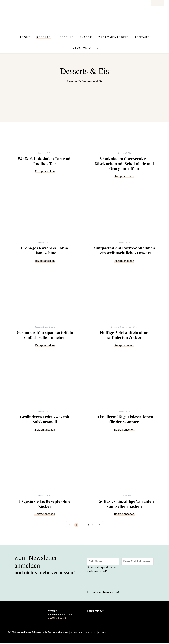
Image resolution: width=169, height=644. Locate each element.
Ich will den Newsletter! (103, 594)
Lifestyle (65, 37)
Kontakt (142, 37)
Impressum (77, 634)
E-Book (86, 37)
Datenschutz (91, 634)
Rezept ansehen (45, 172)
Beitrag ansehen (45, 431)
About (25, 37)
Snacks (52, 328)
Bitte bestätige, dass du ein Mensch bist (101, 571)
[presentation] (112, 583)
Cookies (104, 634)
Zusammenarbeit (113, 37)
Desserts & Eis (45, 153)
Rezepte (43, 37)
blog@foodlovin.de (57, 620)
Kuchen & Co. (131, 328)
